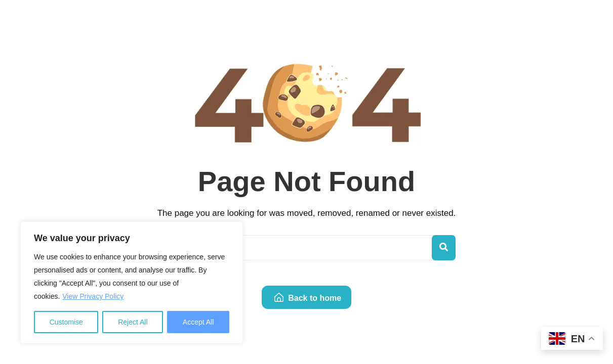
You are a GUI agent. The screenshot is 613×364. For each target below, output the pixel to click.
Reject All (133, 322)
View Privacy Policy (93, 296)
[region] (132, 283)
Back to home (308, 298)
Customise (66, 322)
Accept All (198, 322)
